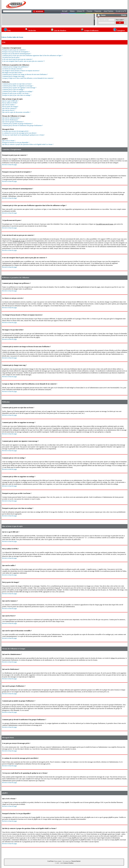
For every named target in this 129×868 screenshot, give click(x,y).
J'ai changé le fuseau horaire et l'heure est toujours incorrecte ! (21, 71)
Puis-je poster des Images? (10, 107)
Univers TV (81, 11)
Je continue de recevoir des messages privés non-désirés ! (20, 133)
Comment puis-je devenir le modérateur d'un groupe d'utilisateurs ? (22, 125)
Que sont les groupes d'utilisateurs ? (13, 122)
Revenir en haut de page (9, 165)
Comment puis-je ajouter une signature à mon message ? (19, 88)
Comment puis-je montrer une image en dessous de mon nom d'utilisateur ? (25, 74)
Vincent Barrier (76, 861)
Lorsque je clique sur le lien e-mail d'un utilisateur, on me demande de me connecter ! (28, 78)
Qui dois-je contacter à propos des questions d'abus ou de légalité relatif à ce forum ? (28, 144)
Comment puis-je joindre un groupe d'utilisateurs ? (17, 124)
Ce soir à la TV (121, 11)
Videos (72, 11)
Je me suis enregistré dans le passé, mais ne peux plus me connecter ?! (23, 61)
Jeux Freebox (108, 11)
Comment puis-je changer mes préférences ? (16, 67)
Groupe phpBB (65, 802)
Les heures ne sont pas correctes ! (12, 69)
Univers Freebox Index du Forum (12, 37)
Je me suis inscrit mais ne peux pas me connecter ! (17, 59)
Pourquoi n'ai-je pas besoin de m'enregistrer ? (16, 52)
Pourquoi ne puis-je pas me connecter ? (14, 50)
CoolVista (51, 861)
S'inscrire (124, 15)
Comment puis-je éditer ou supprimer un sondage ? (18, 91)
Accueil (65, 11)
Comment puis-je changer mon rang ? (14, 76)
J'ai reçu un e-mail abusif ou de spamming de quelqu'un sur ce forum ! (23, 135)
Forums (89, 11)
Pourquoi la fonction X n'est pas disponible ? (16, 143)
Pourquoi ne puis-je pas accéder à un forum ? (16, 93)
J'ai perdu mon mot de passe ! (11, 57)
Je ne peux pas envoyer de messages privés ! (16, 131)
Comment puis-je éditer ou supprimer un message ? (18, 86)
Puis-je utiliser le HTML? (10, 103)
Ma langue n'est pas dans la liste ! (12, 73)
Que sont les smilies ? (9, 105)
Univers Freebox (68, 863)
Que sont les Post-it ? (9, 110)
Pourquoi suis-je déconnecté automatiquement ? (17, 54)
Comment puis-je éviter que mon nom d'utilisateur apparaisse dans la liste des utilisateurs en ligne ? (32, 55)
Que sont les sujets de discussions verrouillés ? (16, 112)
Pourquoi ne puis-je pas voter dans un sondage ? (17, 95)
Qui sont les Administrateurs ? (11, 118)
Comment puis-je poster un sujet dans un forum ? (17, 84)
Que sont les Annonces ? (10, 108)
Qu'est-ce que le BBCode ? (10, 101)
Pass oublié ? (120, 20)
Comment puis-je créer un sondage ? (13, 90)
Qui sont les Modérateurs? (10, 120)
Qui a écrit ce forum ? (9, 141)
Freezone (98, 11)
